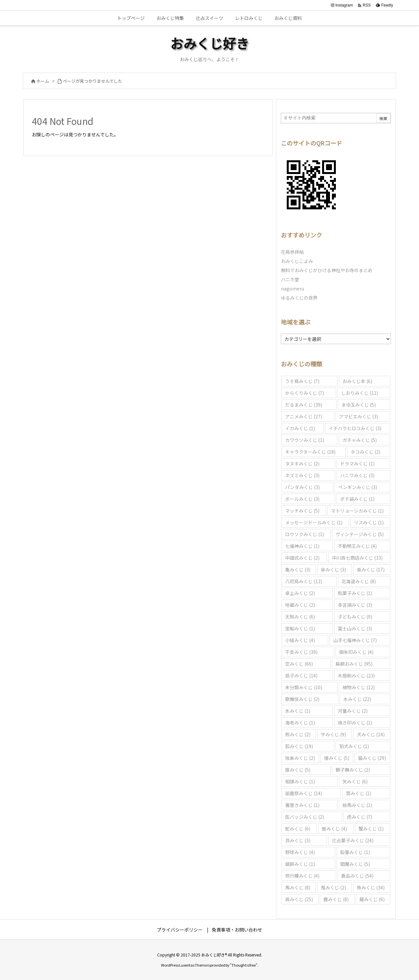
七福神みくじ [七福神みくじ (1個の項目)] (302, 546)
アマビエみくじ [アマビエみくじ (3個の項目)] (359, 416)
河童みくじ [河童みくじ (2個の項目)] (353, 711)
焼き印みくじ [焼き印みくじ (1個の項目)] (355, 723)
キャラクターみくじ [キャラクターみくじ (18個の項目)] (310, 452)
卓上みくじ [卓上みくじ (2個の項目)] (300, 593)
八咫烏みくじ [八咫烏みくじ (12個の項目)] (304, 581)
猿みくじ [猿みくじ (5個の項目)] (298, 770)
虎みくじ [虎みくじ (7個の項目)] (360, 817)
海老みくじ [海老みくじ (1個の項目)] (300, 723)
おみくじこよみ (297, 261)
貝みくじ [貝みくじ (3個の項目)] (298, 840)
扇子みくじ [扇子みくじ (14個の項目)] (301, 675)
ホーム (43, 81)
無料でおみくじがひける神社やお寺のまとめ (327, 270)
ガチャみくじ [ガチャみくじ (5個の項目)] (360, 440)
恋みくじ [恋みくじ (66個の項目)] (299, 664)
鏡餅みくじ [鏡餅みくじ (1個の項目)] (300, 864)
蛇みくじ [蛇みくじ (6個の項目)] (298, 829)
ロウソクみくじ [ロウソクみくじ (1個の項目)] (305, 534)
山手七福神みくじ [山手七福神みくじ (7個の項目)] (355, 640)
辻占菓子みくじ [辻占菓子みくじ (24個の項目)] (353, 840)
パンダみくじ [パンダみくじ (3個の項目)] (302, 487)
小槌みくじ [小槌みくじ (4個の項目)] (300, 640)
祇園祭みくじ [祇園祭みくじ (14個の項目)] (304, 793)
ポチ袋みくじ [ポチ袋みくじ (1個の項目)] (357, 499)
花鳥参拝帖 (292, 252)
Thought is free (244, 965)
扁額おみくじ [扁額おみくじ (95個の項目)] (354, 664)
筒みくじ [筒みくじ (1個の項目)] (359, 793)
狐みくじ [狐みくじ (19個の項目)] (299, 746)
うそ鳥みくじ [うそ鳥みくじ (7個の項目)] (302, 381)
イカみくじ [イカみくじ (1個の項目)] (300, 428)
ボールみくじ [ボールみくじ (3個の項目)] (302, 499)
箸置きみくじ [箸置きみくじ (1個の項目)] (302, 805)
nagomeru (292, 289)
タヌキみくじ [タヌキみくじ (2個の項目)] (302, 464)
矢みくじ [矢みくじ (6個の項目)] (355, 781)
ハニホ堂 (290, 279)
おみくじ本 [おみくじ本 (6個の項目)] (357, 381)
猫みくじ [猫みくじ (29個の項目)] (372, 758)
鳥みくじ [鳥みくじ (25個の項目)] (299, 899)
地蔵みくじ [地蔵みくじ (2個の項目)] (300, 605)
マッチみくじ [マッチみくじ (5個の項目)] (302, 511)
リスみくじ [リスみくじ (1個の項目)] (369, 522)
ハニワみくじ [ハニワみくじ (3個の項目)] (357, 475)
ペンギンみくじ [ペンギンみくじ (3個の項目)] (358, 487)
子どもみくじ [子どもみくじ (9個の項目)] (355, 617)
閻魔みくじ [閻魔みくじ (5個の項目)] (355, 864)
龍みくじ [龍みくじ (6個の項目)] (372, 899)
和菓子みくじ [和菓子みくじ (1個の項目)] (355, 593)
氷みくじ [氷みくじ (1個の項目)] (298, 711)
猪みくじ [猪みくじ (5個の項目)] (337, 758)
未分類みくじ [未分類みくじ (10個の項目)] (304, 687)
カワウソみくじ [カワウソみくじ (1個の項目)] (305, 440)
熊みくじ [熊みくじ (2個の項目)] (298, 734)
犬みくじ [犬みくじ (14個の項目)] (371, 734)
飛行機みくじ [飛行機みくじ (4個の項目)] (302, 876)
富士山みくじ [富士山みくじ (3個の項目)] (355, 628)
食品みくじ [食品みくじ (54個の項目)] (357, 876)
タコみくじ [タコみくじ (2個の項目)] (365, 452)
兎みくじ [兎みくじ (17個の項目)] (371, 569)
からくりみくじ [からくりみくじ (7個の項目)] (305, 393)
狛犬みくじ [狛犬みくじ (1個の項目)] (354, 746)
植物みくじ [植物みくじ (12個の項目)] (359, 687)
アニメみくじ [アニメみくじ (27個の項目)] (304, 416)
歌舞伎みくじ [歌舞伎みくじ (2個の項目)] (302, 699)
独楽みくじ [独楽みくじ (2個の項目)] (300, 758)
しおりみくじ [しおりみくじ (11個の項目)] (360, 393)
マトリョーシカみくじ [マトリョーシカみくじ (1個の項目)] (357, 511)
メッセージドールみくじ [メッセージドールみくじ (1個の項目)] (314, 522)
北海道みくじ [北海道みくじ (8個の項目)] (359, 581)
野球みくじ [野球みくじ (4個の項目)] (300, 852)
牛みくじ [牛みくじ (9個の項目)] (333, 734)
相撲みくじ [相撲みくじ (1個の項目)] (300, 781)
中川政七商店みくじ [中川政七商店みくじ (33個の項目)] (357, 558)
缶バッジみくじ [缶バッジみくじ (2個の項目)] (305, 817)
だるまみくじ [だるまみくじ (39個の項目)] (304, 405)
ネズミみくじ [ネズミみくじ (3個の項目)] (302, 475)
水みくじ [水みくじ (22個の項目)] (357, 699)
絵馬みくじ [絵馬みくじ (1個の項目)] (357, 805)
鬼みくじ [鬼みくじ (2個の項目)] (333, 887)
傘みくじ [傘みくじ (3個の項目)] (333, 569)
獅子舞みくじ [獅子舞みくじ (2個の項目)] (353, 770)
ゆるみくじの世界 (299, 298)
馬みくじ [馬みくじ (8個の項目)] (298, 887)
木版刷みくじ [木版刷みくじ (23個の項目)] (356, 675)
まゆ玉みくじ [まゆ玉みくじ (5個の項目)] (359, 405)
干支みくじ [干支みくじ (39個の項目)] (301, 652)
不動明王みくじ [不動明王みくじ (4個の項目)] (357, 546)
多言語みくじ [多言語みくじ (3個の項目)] (355, 605)
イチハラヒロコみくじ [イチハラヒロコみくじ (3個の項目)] (355, 428)
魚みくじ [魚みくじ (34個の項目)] (371, 887)
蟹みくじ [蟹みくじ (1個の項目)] (371, 829)
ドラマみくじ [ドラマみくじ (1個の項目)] (357, 464)
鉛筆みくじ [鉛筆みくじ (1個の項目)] (355, 852)
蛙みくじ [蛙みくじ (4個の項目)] (334, 829)
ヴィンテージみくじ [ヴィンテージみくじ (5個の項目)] (360, 534)
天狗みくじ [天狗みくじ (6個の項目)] (300, 617)
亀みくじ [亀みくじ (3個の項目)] (298, 569)
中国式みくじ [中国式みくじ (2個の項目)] (302, 558)
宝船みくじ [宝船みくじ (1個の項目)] (300, 628)
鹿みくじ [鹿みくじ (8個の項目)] (336, 899)
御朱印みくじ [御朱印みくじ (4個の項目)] (356, 652)
